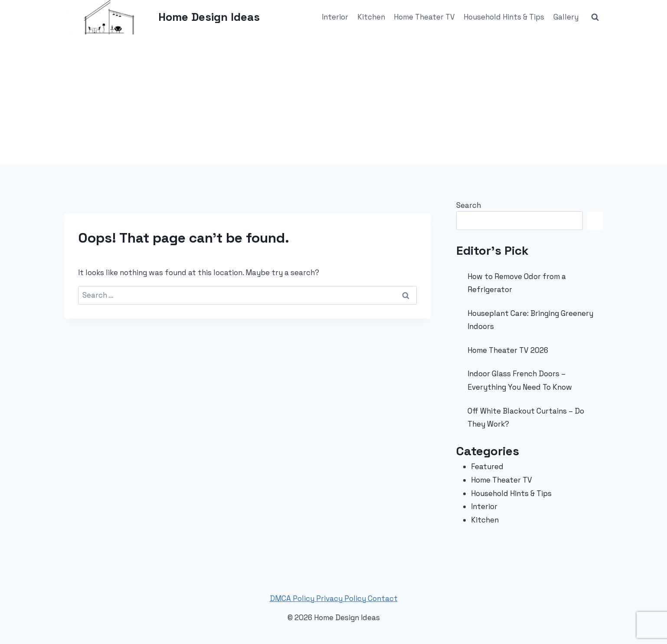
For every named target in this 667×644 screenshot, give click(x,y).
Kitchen (371, 17)
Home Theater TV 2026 (508, 350)
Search (469, 205)
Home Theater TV (424, 17)
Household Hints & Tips (504, 17)
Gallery (566, 17)
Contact (383, 598)
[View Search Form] (595, 17)
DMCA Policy (293, 598)
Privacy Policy (342, 598)
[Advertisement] (333, 100)
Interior (335, 17)
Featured (487, 467)
